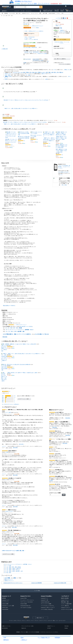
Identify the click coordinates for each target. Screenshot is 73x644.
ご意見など (24, 640)
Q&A (22, 638)
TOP (5, 638)
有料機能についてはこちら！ (23, 1)
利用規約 (57, 638)
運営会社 (6, 640)
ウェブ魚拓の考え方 (44, 638)
